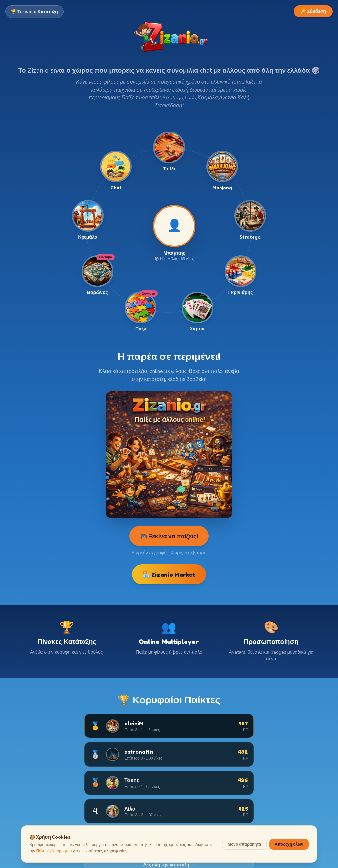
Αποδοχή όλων (289, 843)
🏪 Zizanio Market (169, 574)
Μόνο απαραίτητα (244, 843)
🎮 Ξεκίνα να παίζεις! (169, 536)
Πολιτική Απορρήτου (54, 850)
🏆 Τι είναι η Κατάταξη (34, 11)
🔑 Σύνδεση (313, 11)
